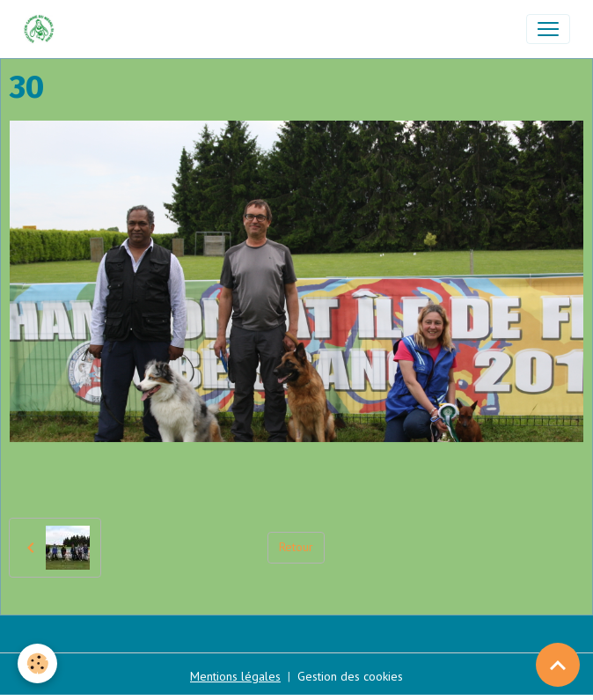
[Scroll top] (558, 665)
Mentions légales (235, 676)
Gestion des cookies (350, 676)
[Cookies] (37, 663)
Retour (296, 547)
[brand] (43, 29)
